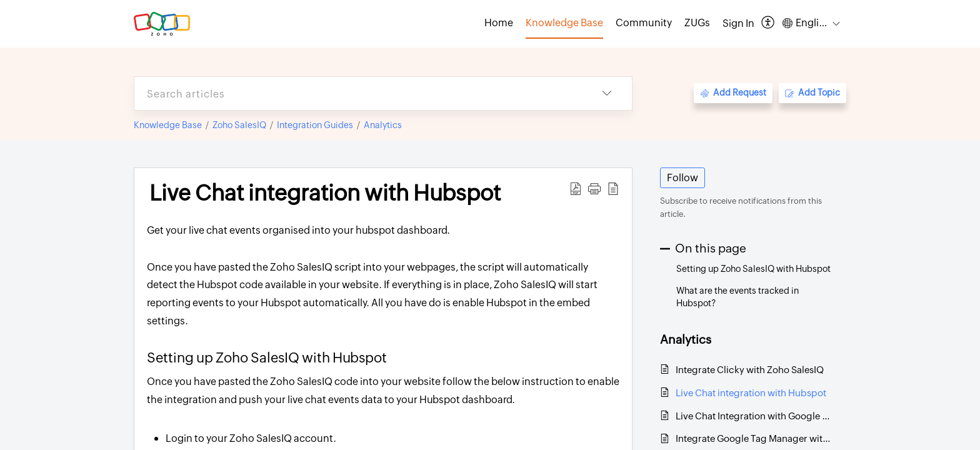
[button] (768, 23)
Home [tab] (499, 23)
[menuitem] (738, 24)
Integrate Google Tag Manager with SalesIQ (755, 438)
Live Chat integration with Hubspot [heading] (325, 193)
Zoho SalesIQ (239, 125)
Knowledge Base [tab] (564, 23)
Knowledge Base (168, 125)
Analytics (383, 125)
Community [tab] (644, 23)
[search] (358, 93)
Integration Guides (315, 125)
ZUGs (697, 23)
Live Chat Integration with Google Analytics (755, 416)
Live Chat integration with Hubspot (751, 393)
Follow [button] (682, 178)
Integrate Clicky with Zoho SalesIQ (750, 370)
